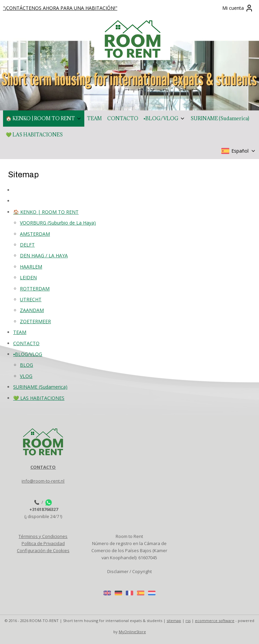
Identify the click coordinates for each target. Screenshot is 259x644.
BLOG (26, 365)
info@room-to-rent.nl (43, 481)
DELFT (27, 245)
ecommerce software (215, 621)
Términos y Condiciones (43, 536)
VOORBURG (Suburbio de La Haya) (58, 223)
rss (188, 621)
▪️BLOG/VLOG (164, 118)
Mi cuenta (238, 8)
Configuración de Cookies (43, 550)
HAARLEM (31, 266)
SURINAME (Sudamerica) (220, 118)
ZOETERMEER (35, 321)
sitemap (174, 621)
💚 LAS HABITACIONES (34, 135)
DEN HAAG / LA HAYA (44, 255)
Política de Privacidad (43, 543)
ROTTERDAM (35, 288)
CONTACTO (123, 118)
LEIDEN (28, 277)
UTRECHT (31, 299)
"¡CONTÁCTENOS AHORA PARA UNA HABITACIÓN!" (60, 8)
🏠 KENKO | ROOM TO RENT (44, 118)
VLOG (26, 376)
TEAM (94, 118)
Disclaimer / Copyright (129, 571)
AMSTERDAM (35, 234)
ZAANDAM (32, 310)
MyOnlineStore (132, 632)
